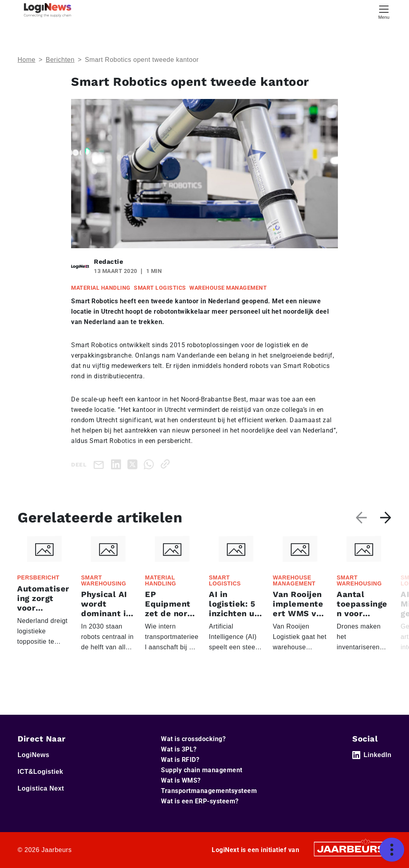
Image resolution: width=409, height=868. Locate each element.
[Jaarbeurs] (351, 849)
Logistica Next (41, 788)
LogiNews (34, 755)
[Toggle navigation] (384, 11)
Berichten (60, 60)
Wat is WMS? (181, 780)
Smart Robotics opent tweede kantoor (142, 60)
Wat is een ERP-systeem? (200, 801)
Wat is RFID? (180, 760)
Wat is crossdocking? (193, 739)
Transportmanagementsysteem (209, 791)
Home (27, 60)
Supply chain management (202, 770)
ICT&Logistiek (40, 772)
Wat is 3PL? (179, 749)
